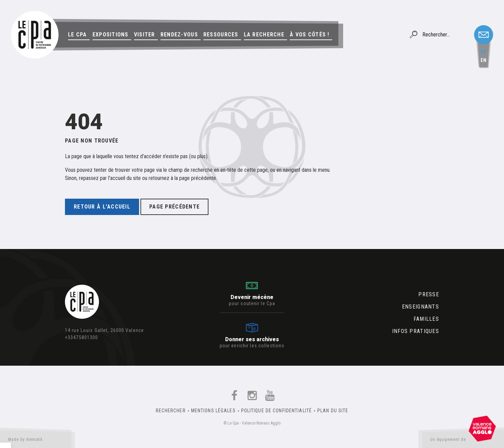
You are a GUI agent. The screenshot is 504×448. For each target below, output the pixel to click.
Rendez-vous (179, 35)
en (484, 60)
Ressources (221, 35)
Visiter (145, 35)
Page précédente (174, 207)
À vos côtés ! (310, 35)
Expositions (111, 35)
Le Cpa (78, 35)
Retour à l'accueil (102, 207)
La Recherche (264, 35)
